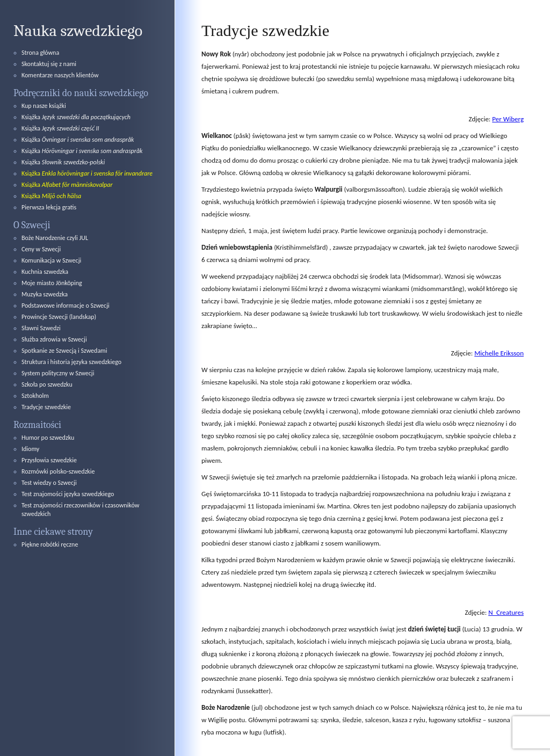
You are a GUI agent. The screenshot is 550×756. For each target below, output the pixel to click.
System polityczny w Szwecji (58, 373)
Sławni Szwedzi (41, 328)
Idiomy (30, 449)
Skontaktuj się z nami (49, 64)
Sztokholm (35, 396)
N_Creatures (506, 612)
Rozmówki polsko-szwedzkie (58, 471)
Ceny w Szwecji (41, 249)
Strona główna (40, 53)
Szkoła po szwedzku (47, 384)
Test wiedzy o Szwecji (49, 483)
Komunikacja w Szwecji (51, 260)
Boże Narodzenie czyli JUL (55, 238)
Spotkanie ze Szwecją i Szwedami (64, 351)
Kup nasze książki (44, 106)
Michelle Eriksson (499, 353)
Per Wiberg (508, 119)
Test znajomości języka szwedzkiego (68, 494)
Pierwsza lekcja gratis (49, 207)
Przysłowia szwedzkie (49, 460)
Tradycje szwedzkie (46, 407)
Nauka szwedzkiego (78, 31)
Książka (76, 117)
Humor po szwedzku (48, 438)
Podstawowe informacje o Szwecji (66, 306)
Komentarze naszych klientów (60, 75)
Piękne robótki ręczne (50, 544)
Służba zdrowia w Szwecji (54, 339)
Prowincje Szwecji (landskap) (59, 317)
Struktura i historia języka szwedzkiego (71, 362)
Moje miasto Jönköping (52, 283)
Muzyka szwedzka (45, 294)
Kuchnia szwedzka (45, 272)
